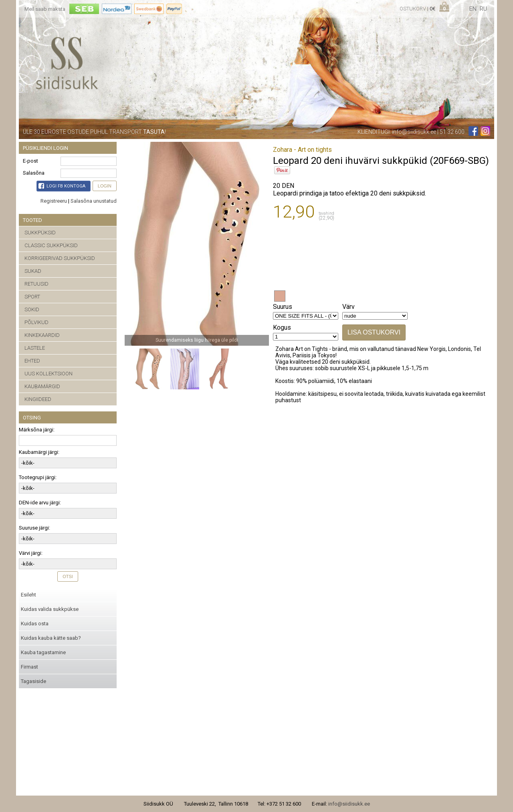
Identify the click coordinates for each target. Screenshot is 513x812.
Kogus (282, 327)
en (473, 9)
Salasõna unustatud (94, 201)
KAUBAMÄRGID (42, 386)
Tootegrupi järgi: (38, 477)
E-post (30, 161)
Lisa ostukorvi (374, 332)
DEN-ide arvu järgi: (40, 503)
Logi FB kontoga (62, 186)
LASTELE (35, 348)
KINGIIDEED (38, 399)
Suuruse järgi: (34, 528)
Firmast (29, 667)
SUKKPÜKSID (40, 233)
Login (105, 186)
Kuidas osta (35, 624)
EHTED (32, 361)
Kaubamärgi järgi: (39, 452)
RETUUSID (36, 284)
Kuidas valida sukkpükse (50, 609)
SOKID (32, 309)
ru (483, 9)
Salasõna (34, 173)
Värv (348, 307)
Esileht (28, 595)
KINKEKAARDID (42, 335)
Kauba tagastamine (43, 652)
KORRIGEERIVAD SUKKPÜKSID (60, 258)
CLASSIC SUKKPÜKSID (51, 245)
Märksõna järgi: (37, 430)
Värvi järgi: (31, 553)
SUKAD (33, 271)
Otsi (68, 576)
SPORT (32, 297)
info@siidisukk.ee (414, 132)
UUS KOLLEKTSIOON (48, 374)
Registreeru (54, 201)
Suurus (283, 307)
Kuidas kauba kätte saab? (51, 638)
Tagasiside (33, 681)
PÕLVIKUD (36, 322)
